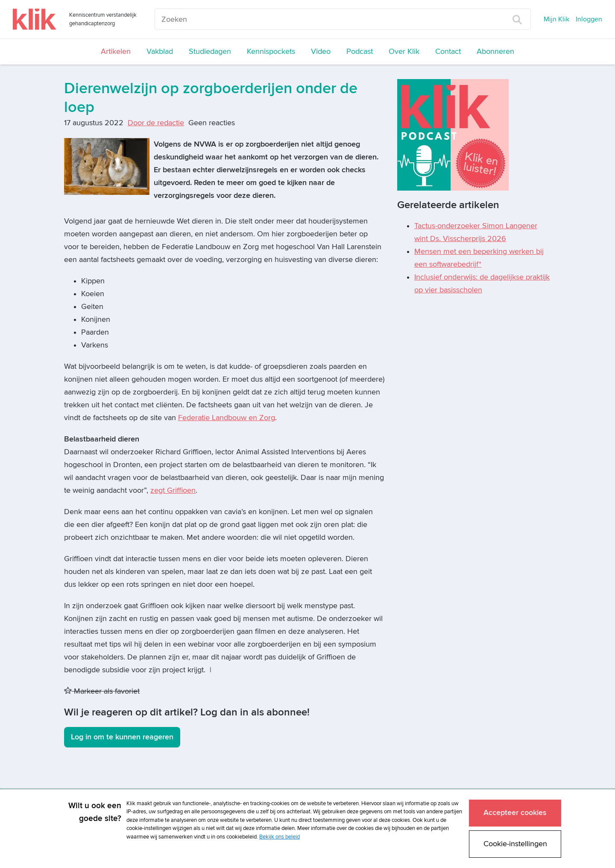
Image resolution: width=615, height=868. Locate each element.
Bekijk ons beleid (280, 837)
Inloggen (589, 19)
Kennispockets (271, 51)
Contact (448, 51)
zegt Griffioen (173, 490)
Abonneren (495, 51)
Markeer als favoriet (102, 691)
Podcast (360, 51)
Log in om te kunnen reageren (122, 737)
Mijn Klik (556, 19)
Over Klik (404, 51)
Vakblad (160, 51)
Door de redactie (156, 123)
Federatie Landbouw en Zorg (227, 418)
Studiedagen (210, 51)
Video (321, 51)
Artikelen (116, 51)
